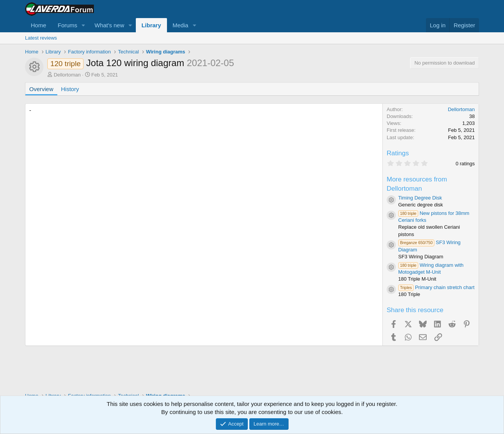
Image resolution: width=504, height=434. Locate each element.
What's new (109, 25)
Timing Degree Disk (420, 198)
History (70, 89)
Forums (68, 25)
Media (181, 25)
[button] (83, 25)
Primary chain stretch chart (436, 287)
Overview (41, 89)
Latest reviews (41, 38)
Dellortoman (67, 75)
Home (38, 25)
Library (151, 25)
